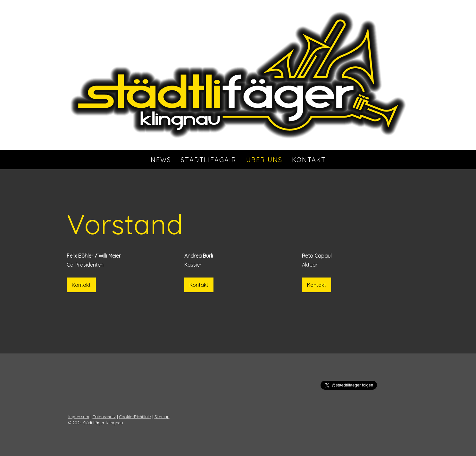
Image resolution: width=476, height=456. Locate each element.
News (161, 160)
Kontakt (309, 160)
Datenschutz (104, 417)
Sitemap (162, 417)
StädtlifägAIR (209, 160)
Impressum (79, 417)
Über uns (264, 160)
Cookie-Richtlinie (135, 417)
